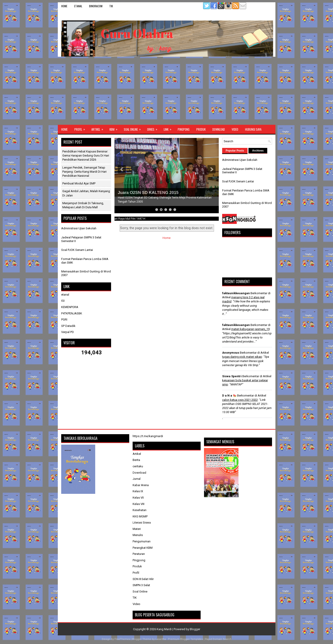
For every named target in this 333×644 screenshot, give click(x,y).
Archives (258, 151)
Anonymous (231, 353)
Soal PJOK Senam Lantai (77, 250)
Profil (81, 128)
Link (169, 128)
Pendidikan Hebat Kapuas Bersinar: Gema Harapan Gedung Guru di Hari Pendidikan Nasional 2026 (86, 155)
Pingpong (184, 129)
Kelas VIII (139, 504)
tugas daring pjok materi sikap (242, 357)
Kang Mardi (164, 629)
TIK (111, 6)
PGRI (64, 320)
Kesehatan (140, 510)
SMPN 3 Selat (141, 585)
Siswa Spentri (232, 376)
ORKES (154, 128)
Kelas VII (138, 498)
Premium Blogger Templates (186, 639)
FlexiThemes (122, 639)
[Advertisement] (167, 91)
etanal (78, 6)
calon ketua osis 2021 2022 (240, 400)
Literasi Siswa (142, 523)
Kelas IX (138, 491)
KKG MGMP (140, 516)
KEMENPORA (70, 307)
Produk (201, 129)
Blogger (195, 629)
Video (235, 129)
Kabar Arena (141, 485)
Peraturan (139, 554)
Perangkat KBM (143, 548)
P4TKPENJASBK (72, 313)
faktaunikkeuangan (236, 293)
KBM (115, 128)
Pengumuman (142, 541)
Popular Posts (235, 151)
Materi (137, 529)
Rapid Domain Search (218, 639)
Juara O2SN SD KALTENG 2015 (148, 193)
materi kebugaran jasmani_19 (250, 329)
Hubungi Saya (253, 129)
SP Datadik (68, 326)
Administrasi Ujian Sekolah (79, 228)
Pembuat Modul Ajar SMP (79, 183)
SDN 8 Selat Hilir (143, 579)
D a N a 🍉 (229, 395)
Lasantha (161, 639)
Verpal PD (68, 332)
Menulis (138, 535)
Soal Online (134, 128)
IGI (63, 301)
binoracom (96, 6)
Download (219, 129)
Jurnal (137, 479)
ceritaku (138, 466)
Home (64, 6)
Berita (136, 460)
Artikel (99, 128)
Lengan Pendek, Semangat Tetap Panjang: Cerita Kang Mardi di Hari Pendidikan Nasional (84, 172)
